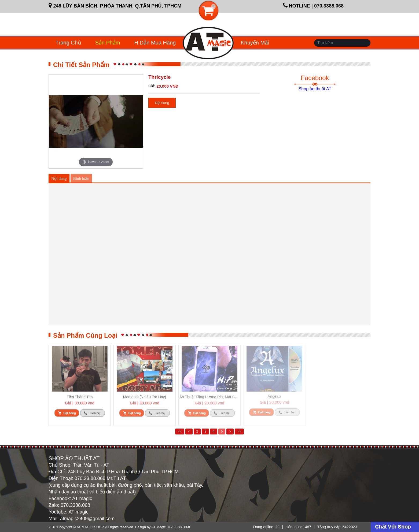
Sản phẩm (108, 43)
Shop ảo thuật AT (315, 89)
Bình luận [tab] (81, 178)
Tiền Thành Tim (80, 397)
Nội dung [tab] (59, 178)
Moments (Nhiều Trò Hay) (145, 397)
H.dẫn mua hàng (155, 43)
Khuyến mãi (255, 43)
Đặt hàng (162, 103)
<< (180, 431)
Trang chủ (68, 43)
